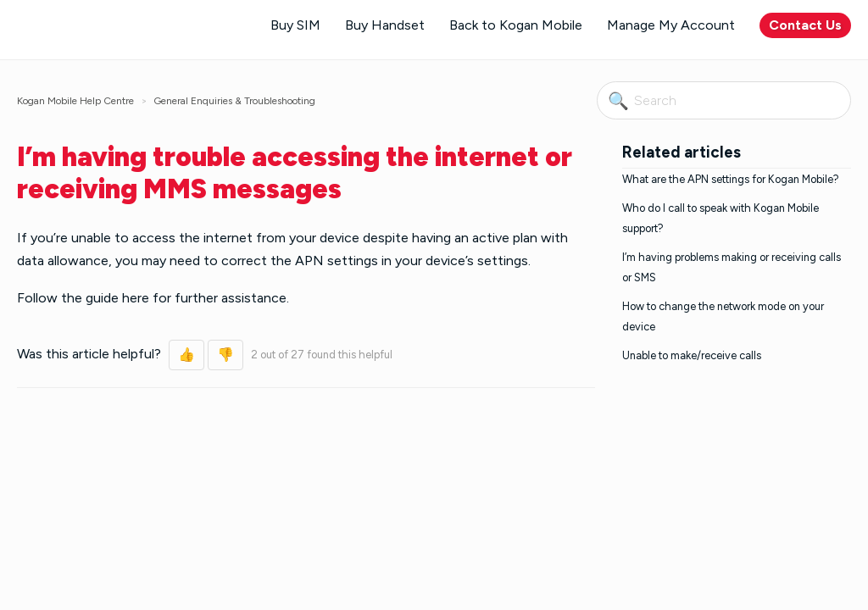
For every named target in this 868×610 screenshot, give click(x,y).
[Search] (724, 100)
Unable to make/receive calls (692, 355)
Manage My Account (671, 25)
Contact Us (805, 25)
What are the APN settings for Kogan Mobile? (731, 179)
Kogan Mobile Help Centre (75, 101)
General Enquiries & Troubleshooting (234, 101)
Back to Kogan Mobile (516, 25)
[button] (186, 355)
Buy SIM (295, 25)
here (136, 298)
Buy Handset (385, 25)
